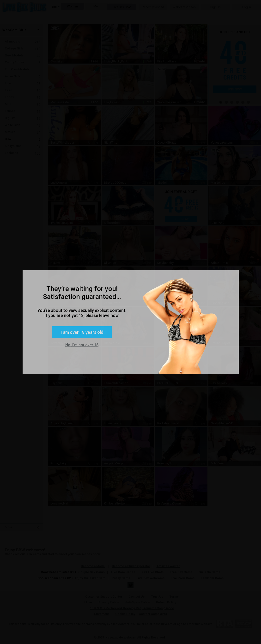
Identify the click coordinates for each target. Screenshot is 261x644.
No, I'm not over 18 (82, 345)
